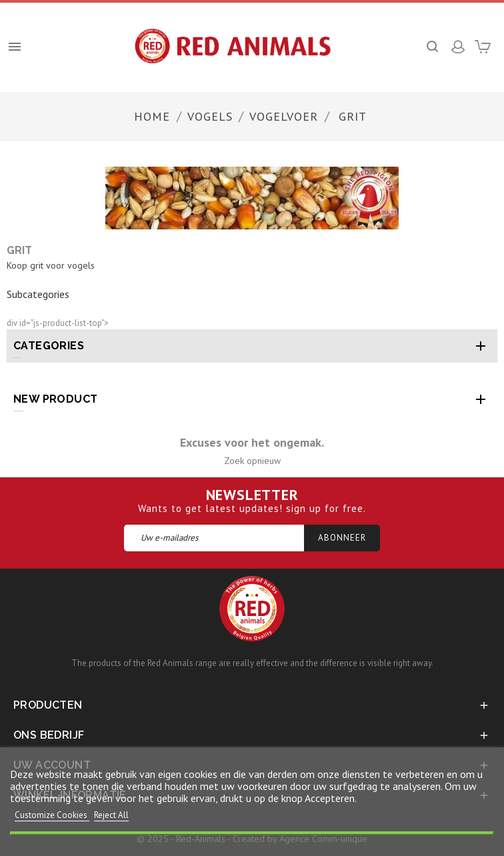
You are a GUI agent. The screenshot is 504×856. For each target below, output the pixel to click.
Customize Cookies (52, 815)
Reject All (111, 815)
